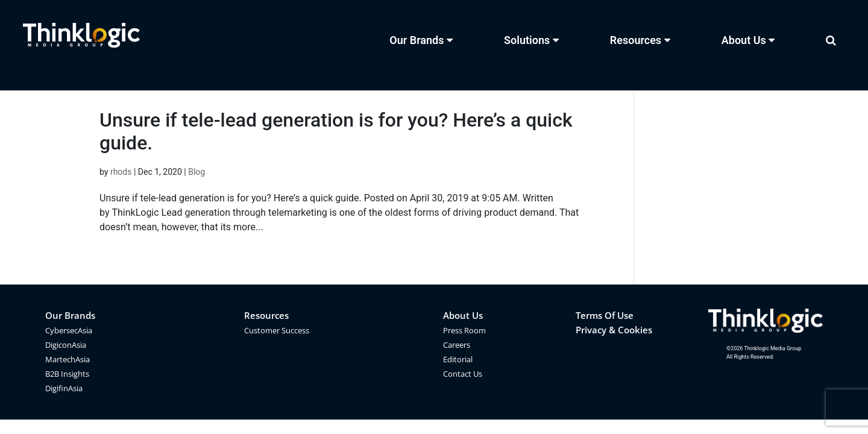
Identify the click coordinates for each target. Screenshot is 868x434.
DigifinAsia (64, 388)
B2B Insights (67, 374)
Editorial (458, 359)
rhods (121, 172)
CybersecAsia (69, 330)
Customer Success (277, 330)
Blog (197, 172)
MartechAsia (68, 359)
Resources (266, 315)
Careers (457, 345)
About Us (463, 315)
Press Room (464, 330)
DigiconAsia (66, 345)
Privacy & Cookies (614, 330)
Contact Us (463, 374)
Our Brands (70, 315)
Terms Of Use (605, 315)
